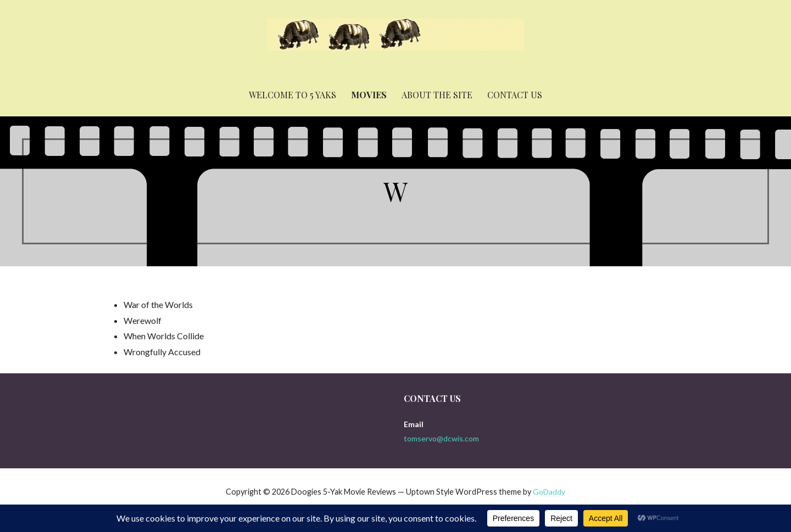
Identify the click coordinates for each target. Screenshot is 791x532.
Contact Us (515, 95)
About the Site (437, 95)
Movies (369, 95)
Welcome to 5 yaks (293, 95)
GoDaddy (549, 492)
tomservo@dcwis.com (441, 438)
